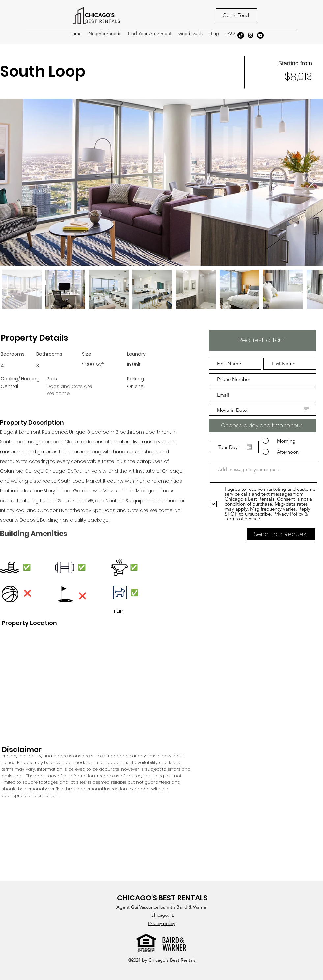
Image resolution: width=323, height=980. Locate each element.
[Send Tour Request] (281, 534)
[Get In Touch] (236, 16)
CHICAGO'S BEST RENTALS (162, 898)
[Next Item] (312, 182)
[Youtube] (260, 35)
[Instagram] (250, 35)
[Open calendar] (307, 410)
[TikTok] (241, 35)
